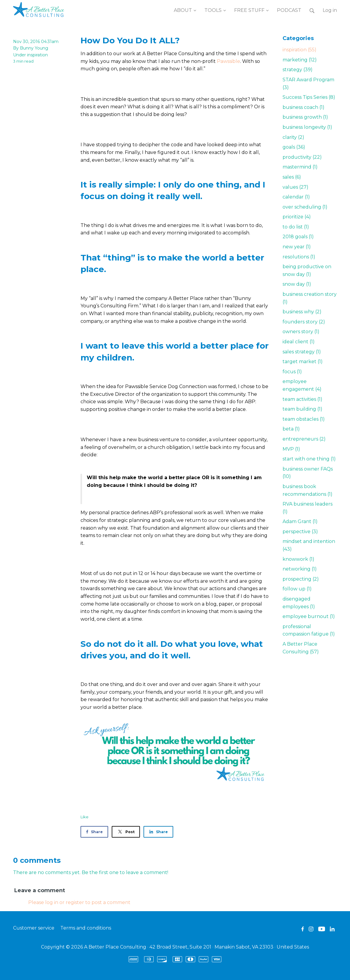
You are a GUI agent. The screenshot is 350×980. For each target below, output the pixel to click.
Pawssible (228, 61)
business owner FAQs (308, 473)
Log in (330, 10)
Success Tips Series (309, 97)
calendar (296, 197)
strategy (298, 70)
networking (300, 569)
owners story (301, 332)
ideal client (299, 342)
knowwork (298, 559)
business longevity (307, 127)
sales (292, 177)
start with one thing (309, 459)
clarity (293, 137)
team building (302, 409)
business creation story (310, 298)
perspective (300, 532)
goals (294, 147)
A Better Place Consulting (301, 648)
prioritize (297, 217)
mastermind (300, 167)
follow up (297, 589)
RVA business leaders (308, 508)
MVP (291, 449)
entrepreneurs (304, 439)
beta (291, 429)
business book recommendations (308, 490)
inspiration (37, 55)
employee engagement (302, 385)
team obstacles (304, 419)
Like (85, 817)
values (295, 187)
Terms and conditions (86, 928)
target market (303, 362)
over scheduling (305, 207)
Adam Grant (300, 521)
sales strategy (302, 352)
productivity (302, 157)
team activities (302, 399)
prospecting (301, 579)
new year (297, 247)
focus (292, 372)
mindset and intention (309, 545)
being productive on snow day (307, 270)
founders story (304, 322)
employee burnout (309, 616)
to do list (296, 227)
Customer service (34, 928)
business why (302, 312)
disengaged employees (299, 603)
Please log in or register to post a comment (79, 902)
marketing (300, 60)
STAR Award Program (308, 84)
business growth (305, 117)
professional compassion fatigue (309, 630)
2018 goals (298, 237)
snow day (297, 284)
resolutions (299, 257)
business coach (304, 107)
